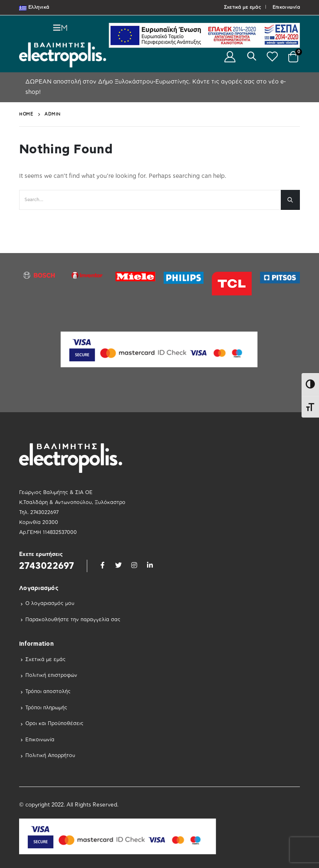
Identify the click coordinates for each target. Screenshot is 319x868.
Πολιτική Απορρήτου (50, 755)
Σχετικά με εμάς (242, 7)
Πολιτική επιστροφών (51, 675)
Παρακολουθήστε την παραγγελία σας (73, 620)
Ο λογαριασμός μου (50, 603)
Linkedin (150, 565)
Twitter (118, 565)
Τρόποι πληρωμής (46, 708)
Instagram (134, 565)
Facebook (103, 565)
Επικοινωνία (286, 7)
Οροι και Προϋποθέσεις (54, 723)
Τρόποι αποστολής (48, 691)
